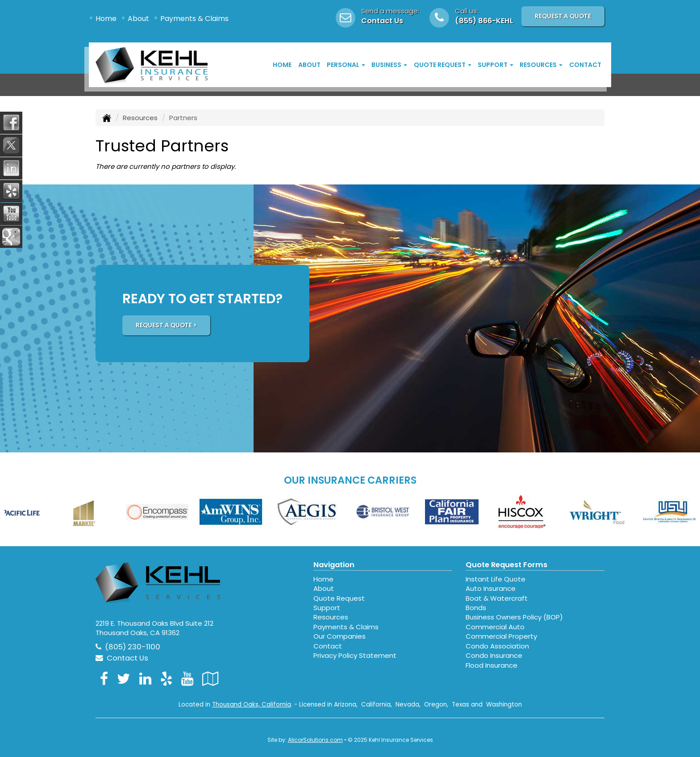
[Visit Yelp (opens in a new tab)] (166, 679)
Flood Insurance (492, 665)
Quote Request (339, 598)
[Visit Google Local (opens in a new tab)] (210, 679)
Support (327, 608)
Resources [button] (541, 65)
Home (106, 19)
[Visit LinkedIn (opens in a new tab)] (145, 679)
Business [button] (389, 65)
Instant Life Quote (496, 579)
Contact (585, 65)
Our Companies (340, 636)
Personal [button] (346, 65)
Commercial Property (501, 636)
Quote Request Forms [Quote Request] (506, 565)
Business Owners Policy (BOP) (514, 617)
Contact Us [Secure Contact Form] (122, 658)
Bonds (476, 608)
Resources (140, 118)
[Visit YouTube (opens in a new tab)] (187, 679)
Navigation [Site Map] (334, 565)
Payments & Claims (194, 19)
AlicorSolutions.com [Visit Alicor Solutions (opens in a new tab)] (315, 740)
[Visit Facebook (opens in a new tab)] (104, 679)
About (138, 19)
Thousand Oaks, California (252, 705)
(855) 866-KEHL (484, 21)
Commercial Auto (495, 627)
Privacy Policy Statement (355, 655)
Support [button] (496, 65)
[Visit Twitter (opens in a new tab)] (124, 679)
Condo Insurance (494, 655)
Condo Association (497, 646)
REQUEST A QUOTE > (166, 325)
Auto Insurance (491, 588)
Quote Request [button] (443, 65)
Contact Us (382, 21)
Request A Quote (563, 16)
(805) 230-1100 (133, 647)
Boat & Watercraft (497, 598)
